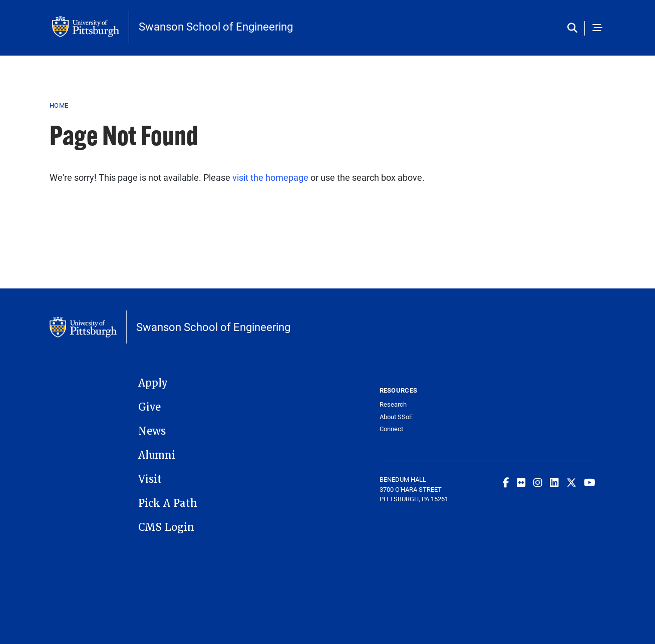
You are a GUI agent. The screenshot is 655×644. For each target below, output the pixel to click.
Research (393, 404)
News (152, 431)
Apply (153, 383)
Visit (150, 479)
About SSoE (396, 417)
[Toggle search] (575, 28)
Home (59, 105)
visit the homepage (270, 177)
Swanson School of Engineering (216, 27)
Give (149, 407)
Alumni (157, 455)
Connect (391, 429)
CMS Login (166, 527)
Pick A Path (168, 503)
